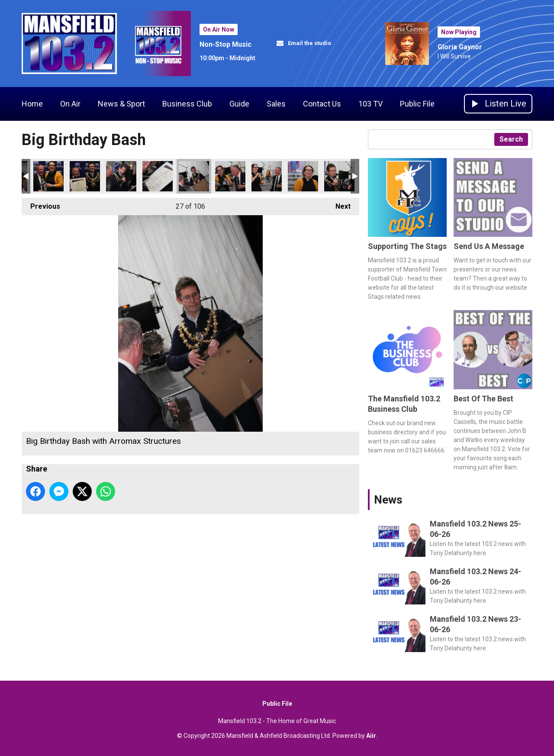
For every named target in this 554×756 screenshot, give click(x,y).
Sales (276, 104)
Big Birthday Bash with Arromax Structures (48, 176)
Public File (417, 104)
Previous (41, 204)
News (388, 500)
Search (511, 139)
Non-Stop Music (225, 44)
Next (339, 204)
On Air (70, 104)
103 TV (370, 104)
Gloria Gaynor (460, 47)
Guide (239, 104)
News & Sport (121, 104)
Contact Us (322, 104)
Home (32, 104)
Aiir (371, 736)
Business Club (187, 104)
